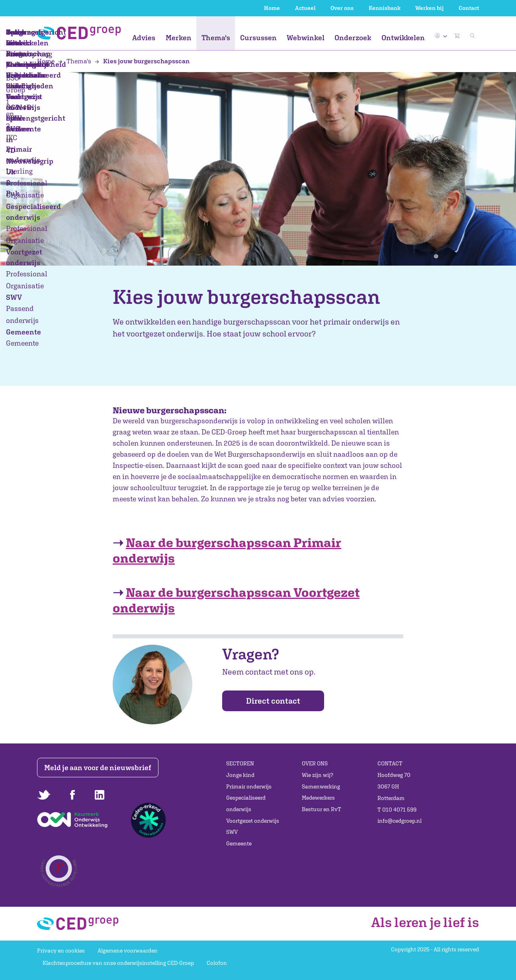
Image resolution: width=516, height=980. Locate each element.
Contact (469, 8)
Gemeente (239, 843)
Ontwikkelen (403, 38)
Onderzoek (353, 38)
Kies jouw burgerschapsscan (142, 61)
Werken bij (429, 8)
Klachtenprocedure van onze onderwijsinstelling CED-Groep (118, 963)
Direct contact (273, 701)
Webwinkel (306, 38)
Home (272, 8)
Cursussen (258, 38)
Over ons (342, 8)
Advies (144, 38)
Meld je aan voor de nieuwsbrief (100, 768)
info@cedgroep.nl (400, 821)
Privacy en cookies (61, 951)
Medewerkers (318, 798)
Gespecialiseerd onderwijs (246, 803)
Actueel (305, 8)
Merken (179, 38)
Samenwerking (321, 786)
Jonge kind (240, 775)
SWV (232, 832)
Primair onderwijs (249, 786)
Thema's (216, 38)
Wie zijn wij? (318, 775)
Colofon (217, 963)
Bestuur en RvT (322, 809)
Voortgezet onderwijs (253, 821)
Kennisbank (385, 8)
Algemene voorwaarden (128, 951)
